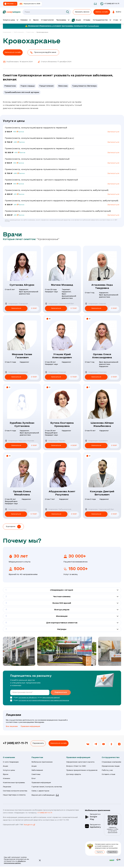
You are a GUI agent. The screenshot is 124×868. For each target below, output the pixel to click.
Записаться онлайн (59, 743)
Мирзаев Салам (22, 356)
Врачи (6, 774)
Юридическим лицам (111, 766)
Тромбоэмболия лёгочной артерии (22, 92)
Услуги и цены (9, 770)
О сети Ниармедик (11, 762)
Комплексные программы (14, 783)
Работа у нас (107, 770)
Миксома (63, 86)
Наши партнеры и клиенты (14, 795)
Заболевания (37, 770)
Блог (34, 779)
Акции (5, 766)
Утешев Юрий (62, 356)
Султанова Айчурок (22, 285)
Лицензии (7, 787)
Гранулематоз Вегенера (84, 86)
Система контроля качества (15, 791)
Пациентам (37, 758)
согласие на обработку (28, 698)
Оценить (100, 852)
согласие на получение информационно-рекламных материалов (44, 700)
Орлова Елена (22, 493)
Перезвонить (38, 743)
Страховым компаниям (111, 762)
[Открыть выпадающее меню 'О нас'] (117, 20)
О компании (9, 758)
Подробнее (93, 26)
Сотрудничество (111, 758)
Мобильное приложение (42, 762)
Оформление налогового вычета (80, 762)
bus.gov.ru (30, 825)
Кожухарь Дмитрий (102, 493)
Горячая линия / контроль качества (47, 787)
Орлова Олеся (102, 356)
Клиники (6, 779)
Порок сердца (27, 86)
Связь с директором (40, 791)
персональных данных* (51, 698)
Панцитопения (46, 86)
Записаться (113, 132)
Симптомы (36, 774)
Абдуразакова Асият (62, 493)
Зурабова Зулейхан (22, 425)
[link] (8, 32)
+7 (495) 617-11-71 (15, 743)
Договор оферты (74, 774)
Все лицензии (12, 726)
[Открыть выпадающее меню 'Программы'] (63, 20)
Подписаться (61, 692)
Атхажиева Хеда (102, 287)
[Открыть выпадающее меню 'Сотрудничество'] (102, 20)
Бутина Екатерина (62, 425)
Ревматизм (10, 86)
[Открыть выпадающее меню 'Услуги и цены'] (10, 20)
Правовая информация (30, 726)
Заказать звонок (82, 12)
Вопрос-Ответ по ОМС (76, 766)
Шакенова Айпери (102, 425)
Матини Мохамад (62, 285)
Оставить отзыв (108, 774)
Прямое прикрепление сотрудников (82, 770)
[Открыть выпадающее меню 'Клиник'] (25, 20)
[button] (43, 52)
